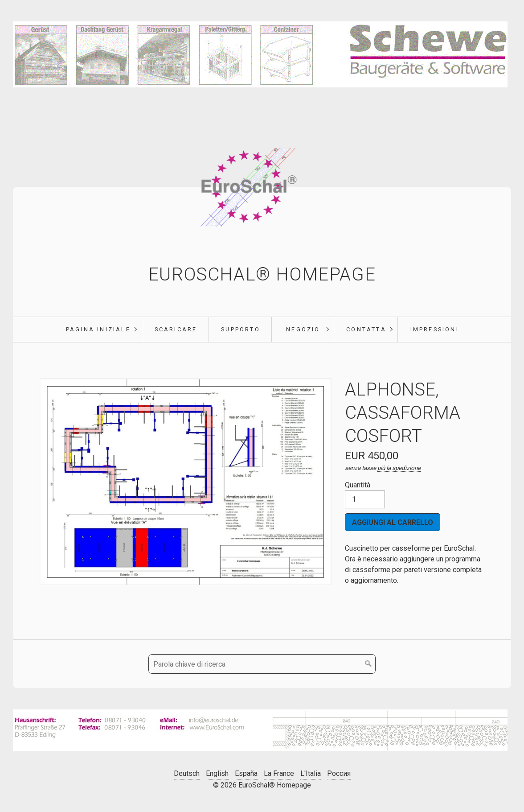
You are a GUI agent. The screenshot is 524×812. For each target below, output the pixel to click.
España (246, 773)
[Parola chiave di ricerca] (262, 664)
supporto (241, 329)
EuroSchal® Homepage (262, 274)
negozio (303, 329)
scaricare (176, 329)
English (217, 773)
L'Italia (311, 773)
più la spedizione (399, 468)
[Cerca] (368, 664)
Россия (339, 773)
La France (279, 773)
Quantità (365, 495)
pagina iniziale (98, 329)
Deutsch (187, 773)
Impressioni (435, 329)
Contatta (366, 329)
